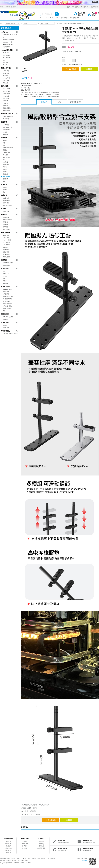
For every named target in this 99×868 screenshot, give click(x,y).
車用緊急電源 (7, 301)
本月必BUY (5, 32)
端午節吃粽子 (65, 18)
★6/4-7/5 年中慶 (7, 42)
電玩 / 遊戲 (5, 86)
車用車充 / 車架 (7, 308)
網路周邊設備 (7, 200)
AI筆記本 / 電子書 (7, 114)
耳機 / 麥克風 (6, 157)
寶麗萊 (5, 281)
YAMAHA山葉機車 (8, 317)
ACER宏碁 (6, 125)
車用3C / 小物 (6, 286)
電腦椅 (5, 190)
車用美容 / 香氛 (7, 306)
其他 (4, 181)
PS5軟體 (5, 103)
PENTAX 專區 (7, 240)
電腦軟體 (5, 179)
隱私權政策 (8, 850)
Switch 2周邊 (6, 94)
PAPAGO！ (6, 274)
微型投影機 (6, 211)
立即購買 (89, 69)
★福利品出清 (7, 47)
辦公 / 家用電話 (7, 205)
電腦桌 (5, 187)
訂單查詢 (25, 846)
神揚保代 (14, 7)
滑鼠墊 (5, 169)
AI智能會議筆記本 (8, 116)
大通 (4, 278)
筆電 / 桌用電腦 (6, 68)
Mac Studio (6, 65)
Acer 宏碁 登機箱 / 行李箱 (10, 334)
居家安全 (4, 214)
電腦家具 (4, 184)
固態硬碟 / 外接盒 (8, 148)
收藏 (30, 78)
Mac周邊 (5, 162)
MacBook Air (6, 55)
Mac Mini (5, 62)
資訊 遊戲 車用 (10, 23)
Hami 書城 (6, 119)
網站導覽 (8, 853)
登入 (79, 13)
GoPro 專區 (6, 235)
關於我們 (8, 846)
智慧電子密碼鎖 (7, 220)
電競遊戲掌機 (7, 108)
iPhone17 (43, 18)
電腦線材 (5, 174)
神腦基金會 (8, 844)
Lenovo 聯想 (6, 78)
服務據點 (8, 7)
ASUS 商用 (6, 80)
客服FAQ (41, 844)
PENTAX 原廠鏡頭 (8, 263)
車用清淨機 (6, 294)
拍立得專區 (6, 252)
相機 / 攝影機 (5, 232)
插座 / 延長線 (6, 229)
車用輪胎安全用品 (8, 296)
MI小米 (5, 132)
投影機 (3, 208)
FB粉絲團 (95, 7)
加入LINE (79, 7)
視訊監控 (5, 222)
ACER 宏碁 (6, 73)
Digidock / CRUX (8, 289)
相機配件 (4, 260)
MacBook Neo (7, 53)
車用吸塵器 (6, 292)
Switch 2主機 (6, 89)
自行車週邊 (6, 328)
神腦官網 (8, 842)
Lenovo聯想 (6, 130)
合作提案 (25, 848)
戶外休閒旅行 (6, 331)
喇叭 (4, 160)
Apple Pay (78, 51)
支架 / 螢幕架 (45, 23)
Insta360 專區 (7, 245)
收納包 (5, 167)
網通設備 (4, 195)
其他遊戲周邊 (7, 110)
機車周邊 (5, 319)
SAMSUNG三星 (7, 127)
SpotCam (5, 224)
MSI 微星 (5, 76)
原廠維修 (41, 846)
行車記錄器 (5, 268)
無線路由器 (6, 198)
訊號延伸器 (6, 203)
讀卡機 (5, 150)
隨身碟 (5, 140)
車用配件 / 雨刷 (7, 299)
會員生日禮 (25, 844)
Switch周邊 (6, 98)
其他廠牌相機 (7, 257)
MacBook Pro (7, 58)
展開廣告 (95, 2)
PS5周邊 (5, 106)
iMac (4, 60)
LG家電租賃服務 (74, 18)
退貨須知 (41, 842)
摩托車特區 (5, 314)
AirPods (58, 18)
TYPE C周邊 (6, 152)
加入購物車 (71, 69)
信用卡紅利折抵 (68, 51)
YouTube (87, 7)
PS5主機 (5, 101)
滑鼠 (4, 145)
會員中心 (82, 15)
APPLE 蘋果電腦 (7, 50)
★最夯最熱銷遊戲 (8, 44)
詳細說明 (85, 860)
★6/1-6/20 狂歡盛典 (8, 40)
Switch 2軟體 (6, 91)
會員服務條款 (8, 848)
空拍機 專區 (6, 250)
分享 (24, 78)
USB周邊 (5, 155)
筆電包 (5, 172)
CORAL (5, 276)
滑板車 (5, 325)
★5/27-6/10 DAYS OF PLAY (10, 36)
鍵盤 (4, 143)
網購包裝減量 (41, 848)
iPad (48, 18)
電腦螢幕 (4, 122)
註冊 (84, 13)
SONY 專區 (6, 238)
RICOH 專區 (6, 242)
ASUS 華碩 (6, 71)
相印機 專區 (6, 254)
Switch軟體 (6, 96)
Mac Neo (52, 18)
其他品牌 (5, 83)
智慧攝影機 (6, 217)
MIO (4, 271)
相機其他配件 (7, 265)
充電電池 (5, 227)
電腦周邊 (26, 23)
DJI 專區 (5, 247)
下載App (3, 7)
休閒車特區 (5, 322)
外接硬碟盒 (6, 164)
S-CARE (71, 7)
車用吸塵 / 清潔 (7, 304)
